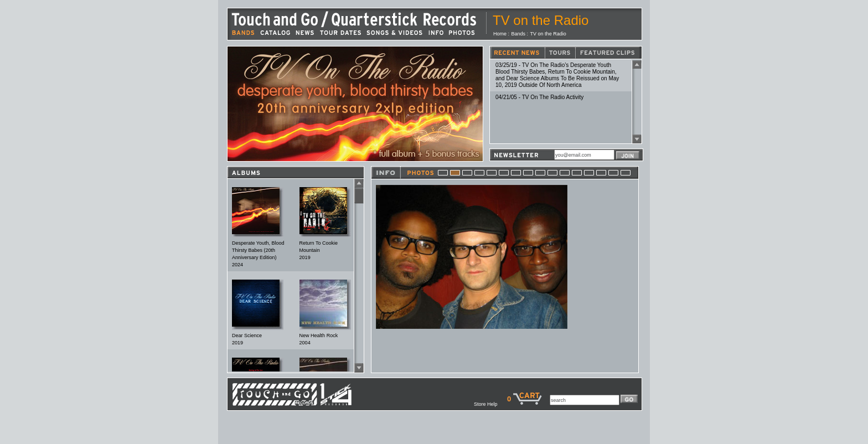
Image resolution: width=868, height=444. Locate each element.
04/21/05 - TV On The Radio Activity (539, 97)
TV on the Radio (548, 34)
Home (500, 34)
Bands (519, 34)
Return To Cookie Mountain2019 (319, 250)
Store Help (490, 404)
